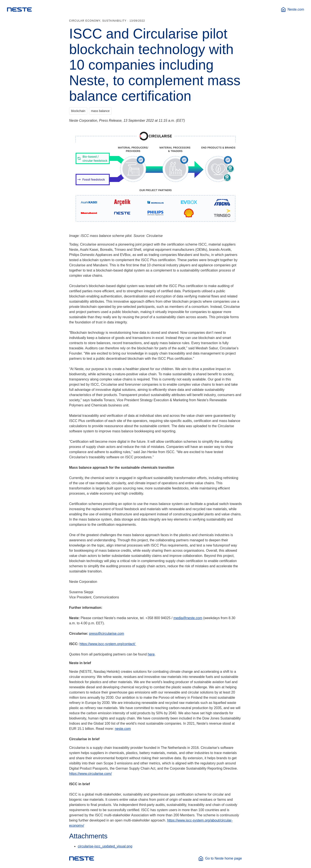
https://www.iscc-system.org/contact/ (108, 644)
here (151, 654)
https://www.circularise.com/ (90, 774)
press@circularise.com (107, 634)
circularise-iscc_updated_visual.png (105, 846)
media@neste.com (188, 618)
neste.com (123, 729)
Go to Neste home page (220, 858)
